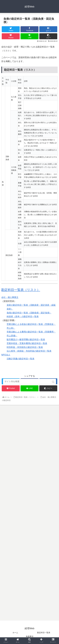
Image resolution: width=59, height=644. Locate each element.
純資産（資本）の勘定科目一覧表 (23, 316)
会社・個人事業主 (10, 297)
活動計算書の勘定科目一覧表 (21, 359)
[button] (53, 382)
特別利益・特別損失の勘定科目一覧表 (25, 347)
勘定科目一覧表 (44, 633)
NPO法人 (6, 355)
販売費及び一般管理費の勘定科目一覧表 (26, 340)
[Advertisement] (29, 513)
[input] (29, 382)
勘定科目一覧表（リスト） (21, 290)
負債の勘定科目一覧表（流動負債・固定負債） (29, 313)
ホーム (15, 633)
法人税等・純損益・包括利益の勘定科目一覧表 (29, 351)
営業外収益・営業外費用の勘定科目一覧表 (27, 343)
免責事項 (30, 636)
